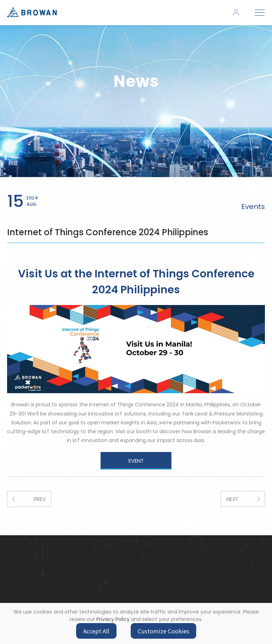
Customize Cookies (163, 631)
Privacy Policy (113, 619)
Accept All (96, 631)
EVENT (136, 461)
